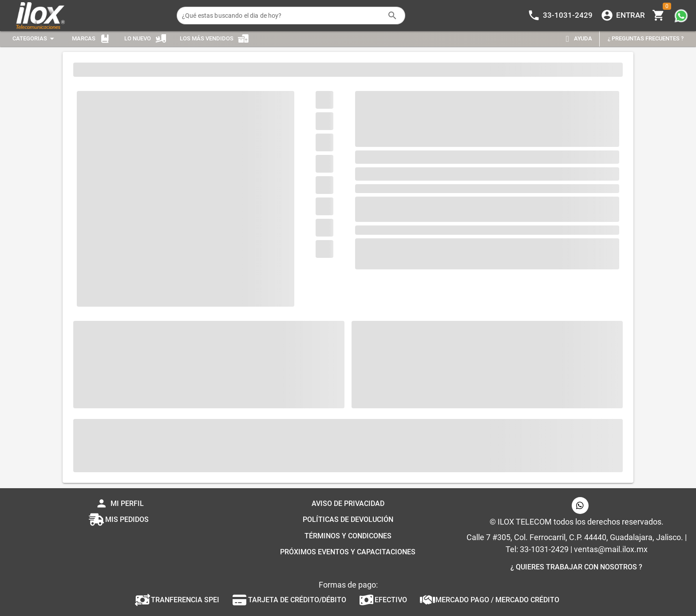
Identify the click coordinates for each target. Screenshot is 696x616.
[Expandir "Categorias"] (35, 39)
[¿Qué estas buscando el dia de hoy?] (282, 16)
